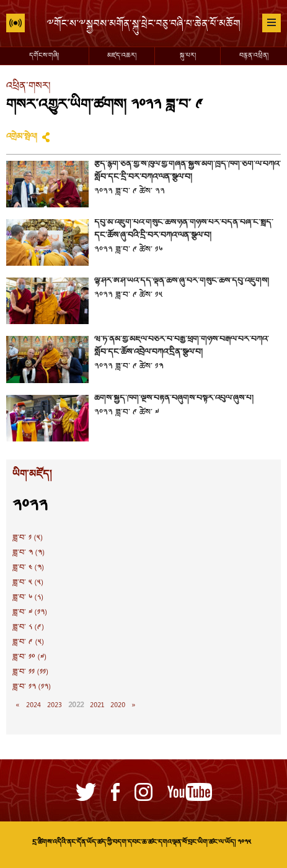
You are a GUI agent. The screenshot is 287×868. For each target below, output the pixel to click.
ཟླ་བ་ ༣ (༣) (29, 553)
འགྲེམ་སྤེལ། (22, 137)
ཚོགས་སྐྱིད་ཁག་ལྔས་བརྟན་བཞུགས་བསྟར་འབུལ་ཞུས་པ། (174, 399)
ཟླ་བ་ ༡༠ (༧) (29, 658)
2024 (33, 705)
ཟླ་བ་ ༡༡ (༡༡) (30, 672)
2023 (55, 705)
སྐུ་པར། (188, 56)
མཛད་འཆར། (122, 56)
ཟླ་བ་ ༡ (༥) (28, 538)
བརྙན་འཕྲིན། (254, 56)
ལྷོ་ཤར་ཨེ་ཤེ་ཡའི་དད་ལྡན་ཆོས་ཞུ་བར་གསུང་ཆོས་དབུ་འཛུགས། (182, 281)
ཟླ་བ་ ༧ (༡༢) (30, 613)
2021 (97, 705)
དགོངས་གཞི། (44, 56)
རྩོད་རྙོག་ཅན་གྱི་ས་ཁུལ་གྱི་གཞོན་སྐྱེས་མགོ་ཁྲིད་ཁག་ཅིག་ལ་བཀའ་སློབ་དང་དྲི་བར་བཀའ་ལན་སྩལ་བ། (187, 171)
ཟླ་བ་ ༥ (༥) (28, 583)
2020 (118, 705)
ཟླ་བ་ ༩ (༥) (28, 643)
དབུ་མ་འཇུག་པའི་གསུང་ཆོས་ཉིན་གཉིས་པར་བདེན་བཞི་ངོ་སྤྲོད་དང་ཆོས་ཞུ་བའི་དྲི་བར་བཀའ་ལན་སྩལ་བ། (184, 229)
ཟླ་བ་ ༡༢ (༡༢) (32, 687)
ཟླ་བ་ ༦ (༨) (28, 598)
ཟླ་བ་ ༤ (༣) (28, 568)
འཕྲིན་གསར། (28, 87)
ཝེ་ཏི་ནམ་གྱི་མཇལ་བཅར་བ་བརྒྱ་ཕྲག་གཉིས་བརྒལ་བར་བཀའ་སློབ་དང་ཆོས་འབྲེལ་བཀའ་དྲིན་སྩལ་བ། (181, 346)
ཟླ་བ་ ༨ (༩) (28, 628)
